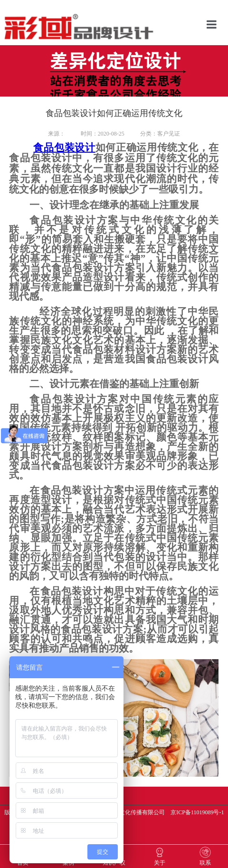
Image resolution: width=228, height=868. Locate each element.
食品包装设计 (64, 147)
